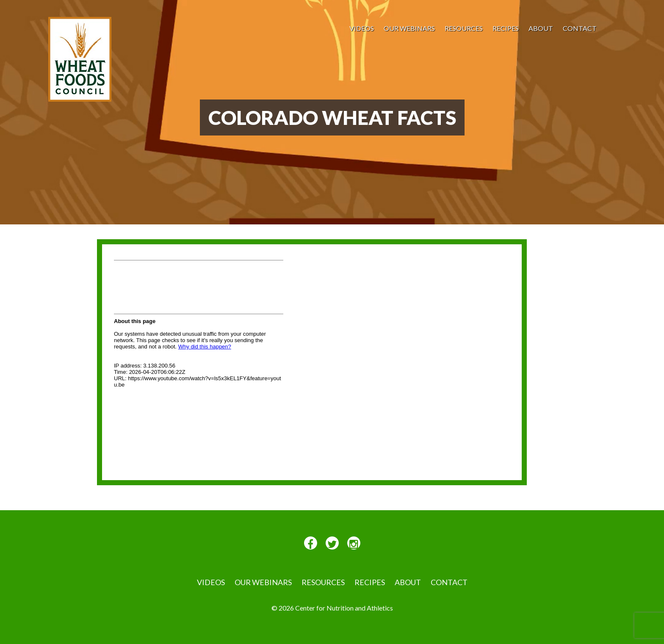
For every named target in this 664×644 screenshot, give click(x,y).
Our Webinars (409, 28)
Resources (464, 28)
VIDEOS (362, 28)
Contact (580, 28)
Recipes (506, 28)
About (541, 28)
